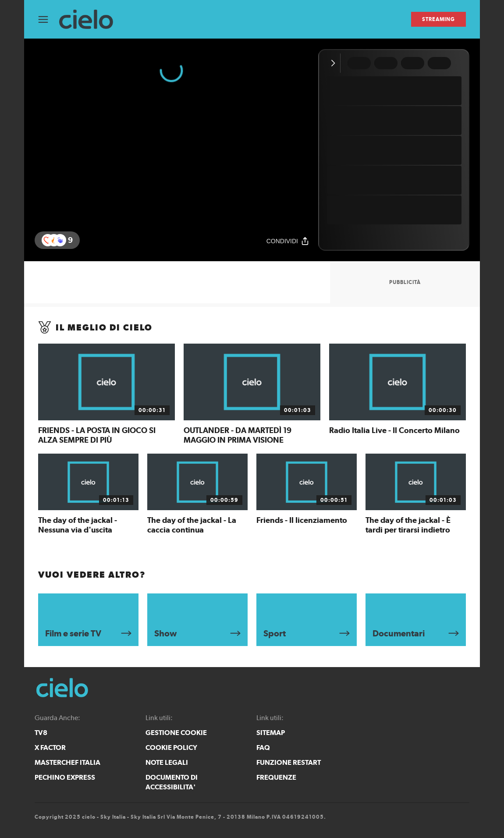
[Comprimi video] (335, 63)
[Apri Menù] (49, 20)
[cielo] (91, 20)
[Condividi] (288, 241)
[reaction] (60, 240)
